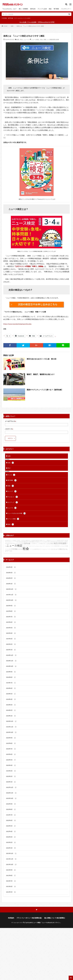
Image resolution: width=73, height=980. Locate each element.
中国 (17, 542)
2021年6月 (11, 887)
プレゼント (13, 497)
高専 (59, 542)
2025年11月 (11, 595)
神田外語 (37, 549)
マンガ (11, 475)
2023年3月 (11, 771)
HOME (5, 26)
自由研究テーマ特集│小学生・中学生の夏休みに (18, 540)
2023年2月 (11, 776)
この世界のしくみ (35, 544)
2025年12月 (11, 589)
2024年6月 (11, 688)
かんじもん (39, 546)
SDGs (49, 542)
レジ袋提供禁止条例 (53, 39)
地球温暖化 (37, 542)
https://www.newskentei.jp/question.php (17, 324)
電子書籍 (56, 9)
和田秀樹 (53, 542)
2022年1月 (11, 848)
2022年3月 (11, 837)
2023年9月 (11, 738)
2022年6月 (11, 820)
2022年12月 (11, 787)
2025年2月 (11, 644)
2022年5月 (11, 826)
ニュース (26, 39)
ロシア (14, 542)
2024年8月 (11, 677)
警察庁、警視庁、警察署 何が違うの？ (41, 374)
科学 (10, 549)
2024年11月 (11, 661)
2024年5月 (11, 694)
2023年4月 (11, 765)
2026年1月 (11, 584)
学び (21, 39)
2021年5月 (11, 892)
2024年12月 (11, 655)
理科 (11, 544)
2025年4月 (11, 633)
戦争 (38, 540)
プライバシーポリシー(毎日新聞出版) (29, 918)
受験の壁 (43, 544)
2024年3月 (11, 705)
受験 (11, 486)
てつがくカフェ (32, 546)
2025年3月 (11, 639)
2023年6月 (11, 754)
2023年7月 (11, 749)
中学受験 (4, 18)
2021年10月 (11, 864)
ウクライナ (54, 540)
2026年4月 (11, 567)
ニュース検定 (35, 39)
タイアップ (13, 502)
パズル (65, 542)
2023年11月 (11, 727)
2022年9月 (11, 804)
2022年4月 (11, 831)
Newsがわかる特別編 (18, 544)
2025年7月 (11, 617)
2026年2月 (11, 578)
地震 (11, 551)
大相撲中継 (34, 540)
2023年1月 (11, 782)
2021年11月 (11, 859)
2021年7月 (11, 881)
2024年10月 (11, 666)
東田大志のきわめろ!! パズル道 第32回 (41, 359)
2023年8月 (11, 743)
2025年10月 (11, 600)
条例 (45, 39)
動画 (11, 524)
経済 (62, 542)
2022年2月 (11, 842)
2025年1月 (11, 650)
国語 (57, 542)
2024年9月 (11, 672)
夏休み (49, 540)
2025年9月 (11, 606)
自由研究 (7, 544)
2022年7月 (11, 815)
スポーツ (25, 546)
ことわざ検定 (49, 544)
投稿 (11, 463)
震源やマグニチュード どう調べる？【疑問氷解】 (45, 390)
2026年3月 (11, 573)
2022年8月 (11, 809)
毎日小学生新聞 (60, 543)
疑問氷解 (11, 18)
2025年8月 (11, 611)
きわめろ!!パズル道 (27, 542)
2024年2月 (11, 710)
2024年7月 (11, 683)
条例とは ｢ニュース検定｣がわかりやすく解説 (30, 26)
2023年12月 (11, 721)
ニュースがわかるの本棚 (17, 513)
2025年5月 (11, 628)
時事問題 (20, 549)
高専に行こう (43, 540)
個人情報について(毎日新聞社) (55, 918)
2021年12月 (11, 853)
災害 (20, 542)
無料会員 (33, 9)
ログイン (10, 438)
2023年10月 (11, 732)
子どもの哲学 (44, 542)
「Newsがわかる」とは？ (9, 9)
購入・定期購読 (23, 9)
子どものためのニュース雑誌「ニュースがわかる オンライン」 (42, 923)
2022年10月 (11, 798)
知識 (12, 26)
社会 (41, 39)
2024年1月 (11, 716)
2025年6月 (11, 622)
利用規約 (11, 918)
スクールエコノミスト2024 (50, 546)
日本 (58, 546)
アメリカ (32, 549)
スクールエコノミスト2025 (22, 18)
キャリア (12, 491)
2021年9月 (11, 870)
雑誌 (50, 9)
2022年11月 (11, 793)
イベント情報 (13, 519)
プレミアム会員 (42, 9)
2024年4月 (11, 699)
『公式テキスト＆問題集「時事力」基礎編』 (29, 266)
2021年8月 (11, 875)
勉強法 (59, 540)
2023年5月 (11, 760)
